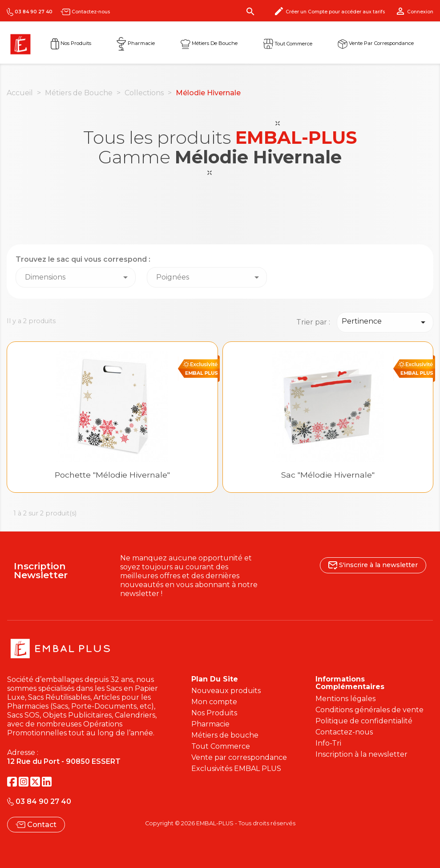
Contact (36, 825)
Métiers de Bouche (209, 43)
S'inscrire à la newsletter (373, 565)
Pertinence (385, 322)
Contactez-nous (85, 12)
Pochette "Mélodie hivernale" (112, 475)
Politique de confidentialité (364, 721)
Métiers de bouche (225, 735)
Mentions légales (345, 699)
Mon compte (214, 702)
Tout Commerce (221, 746)
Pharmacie (136, 43)
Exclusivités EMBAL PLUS (236, 769)
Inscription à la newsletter (361, 754)
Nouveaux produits (226, 691)
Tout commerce (288, 43)
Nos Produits (71, 43)
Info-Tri (328, 743)
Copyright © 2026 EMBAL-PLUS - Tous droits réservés (220, 823)
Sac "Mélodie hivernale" (328, 475)
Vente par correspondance (376, 43)
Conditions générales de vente (369, 710)
